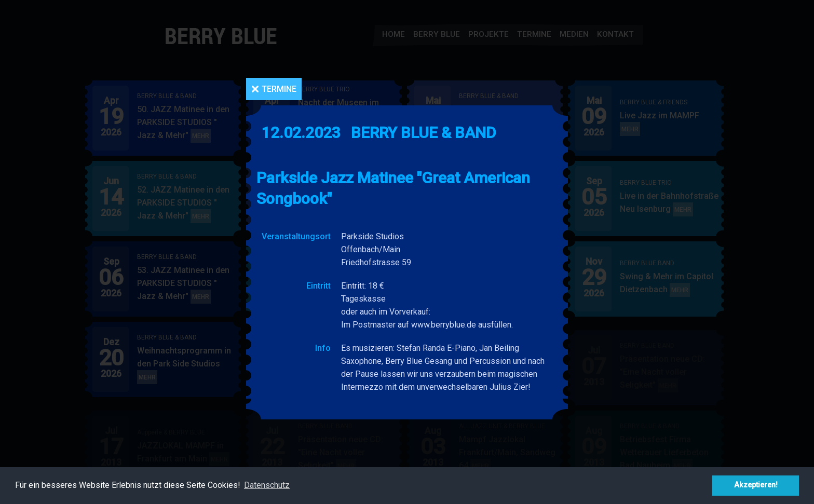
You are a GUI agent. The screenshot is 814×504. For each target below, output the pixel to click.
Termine (279, 89)
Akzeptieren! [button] (756, 485)
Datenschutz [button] (267, 485)
